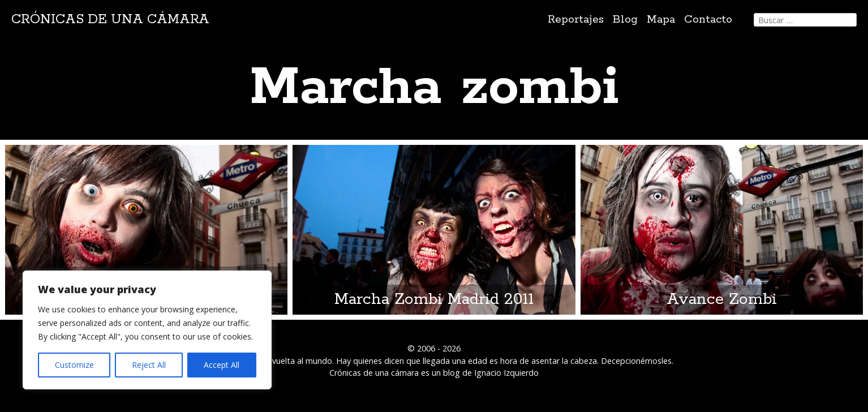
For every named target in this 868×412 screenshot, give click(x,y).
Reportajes (576, 20)
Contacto (708, 20)
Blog (625, 20)
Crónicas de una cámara (110, 20)
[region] (147, 330)
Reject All (149, 365)
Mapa (661, 20)
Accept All (222, 365)
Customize (74, 365)
